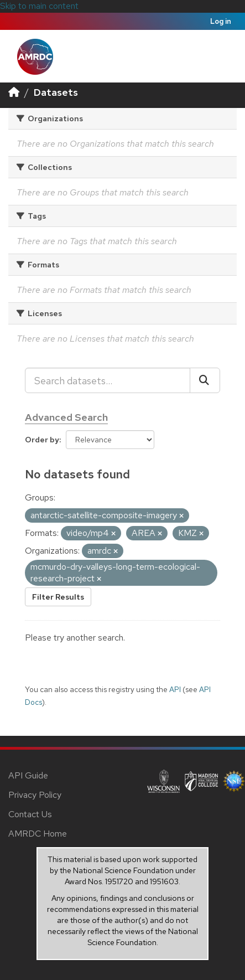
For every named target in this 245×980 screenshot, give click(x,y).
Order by (42, 440)
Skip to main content (39, 6)
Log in (221, 21)
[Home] (14, 92)
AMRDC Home (38, 834)
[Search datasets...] (108, 380)
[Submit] (205, 380)
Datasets (56, 92)
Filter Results (58, 597)
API (175, 689)
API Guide (28, 775)
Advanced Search (66, 417)
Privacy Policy (35, 795)
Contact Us (30, 814)
